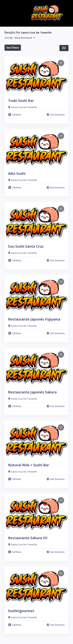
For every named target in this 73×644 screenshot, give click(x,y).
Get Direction (56, 115)
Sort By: (20, 38)
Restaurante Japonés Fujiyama (34, 319)
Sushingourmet (21, 611)
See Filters (13, 48)
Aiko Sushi (17, 174)
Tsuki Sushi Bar (21, 101)
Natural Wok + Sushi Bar (29, 465)
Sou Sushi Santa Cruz (26, 246)
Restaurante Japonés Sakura (32, 392)
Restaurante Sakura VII (28, 538)
